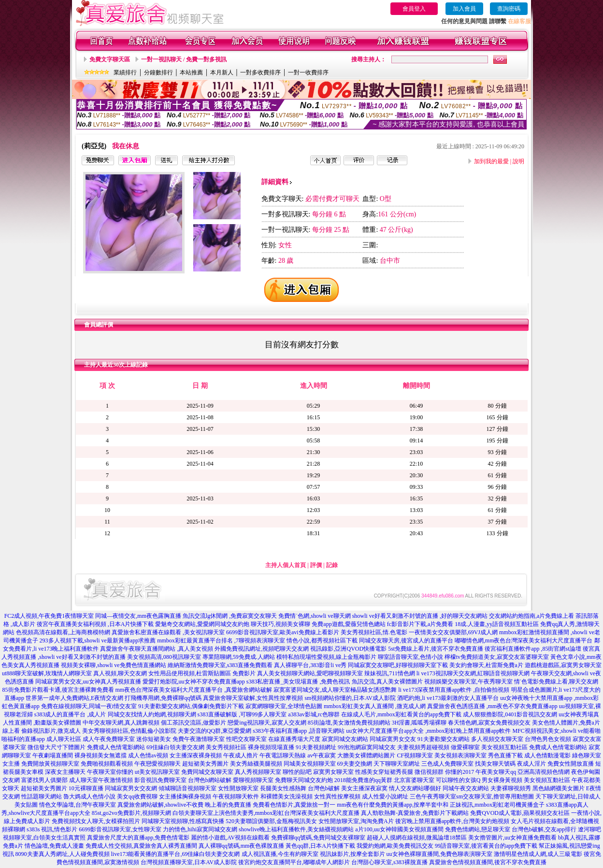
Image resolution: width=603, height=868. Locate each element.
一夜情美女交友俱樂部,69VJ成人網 (453, 632)
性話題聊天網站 (42, 797)
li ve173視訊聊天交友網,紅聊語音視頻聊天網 (473, 673)
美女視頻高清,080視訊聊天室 (164, 657)
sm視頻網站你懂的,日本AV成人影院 (350, 698)
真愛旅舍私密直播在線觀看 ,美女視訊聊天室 (168, 632)
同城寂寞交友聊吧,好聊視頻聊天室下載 (398, 665)
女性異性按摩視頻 (337, 797)
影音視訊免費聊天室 (160, 780)
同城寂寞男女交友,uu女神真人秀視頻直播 (88, 682)
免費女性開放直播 (571, 764)
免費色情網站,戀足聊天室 (478, 829)
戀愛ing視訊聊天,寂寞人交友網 (267, 723)
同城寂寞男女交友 (393, 739)
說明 (518, 161)
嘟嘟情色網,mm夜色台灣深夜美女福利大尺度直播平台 (524, 640)
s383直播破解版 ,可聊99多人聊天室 (242, 714)
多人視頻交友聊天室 (497, 739)
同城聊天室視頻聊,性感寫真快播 (183, 821)
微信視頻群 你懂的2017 (444, 772)
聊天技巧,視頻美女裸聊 (280, 624)
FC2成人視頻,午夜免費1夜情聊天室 (49, 616)
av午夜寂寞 (322, 755)
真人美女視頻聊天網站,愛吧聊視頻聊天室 (310, 673)
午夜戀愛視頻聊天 (158, 764)
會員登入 (414, 9)
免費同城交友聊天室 (207, 772)
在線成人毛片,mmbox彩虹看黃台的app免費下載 (401, 714)
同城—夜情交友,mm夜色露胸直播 (138, 616)
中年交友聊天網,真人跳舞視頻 (121, 723)
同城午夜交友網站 (466, 788)
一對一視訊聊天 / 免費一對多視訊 (184, 59)
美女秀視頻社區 (226, 747)
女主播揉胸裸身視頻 (185, 797)
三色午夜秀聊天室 (433, 797)
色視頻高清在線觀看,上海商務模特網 (63, 632)
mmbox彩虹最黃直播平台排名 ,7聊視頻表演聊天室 (221, 640)
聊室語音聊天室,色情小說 (410, 657)
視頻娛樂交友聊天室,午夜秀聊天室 (468, 682)
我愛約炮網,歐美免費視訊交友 (395, 846)
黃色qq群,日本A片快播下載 (320, 846)
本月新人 (222, 72)
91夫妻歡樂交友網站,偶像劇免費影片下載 (191, 706)
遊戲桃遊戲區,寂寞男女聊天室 (563, 665)
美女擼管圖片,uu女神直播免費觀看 (512, 838)
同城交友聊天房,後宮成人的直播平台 (406, 640)
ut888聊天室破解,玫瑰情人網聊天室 (47, 673)
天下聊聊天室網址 (397, 764)
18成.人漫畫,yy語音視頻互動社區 (497, 624)
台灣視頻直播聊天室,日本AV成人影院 (189, 862)
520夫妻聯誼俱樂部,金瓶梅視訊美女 (271, 821)
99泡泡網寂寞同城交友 (367, 747)
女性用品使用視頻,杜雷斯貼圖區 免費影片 (202, 673)
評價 (316, 565)
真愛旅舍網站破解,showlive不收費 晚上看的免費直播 (184, 805)
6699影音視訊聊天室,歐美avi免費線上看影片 (283, 632)
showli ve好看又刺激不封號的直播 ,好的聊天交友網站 (420, 616)
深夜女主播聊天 (65, 772)
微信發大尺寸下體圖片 (57, 747)
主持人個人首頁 (286, 565)
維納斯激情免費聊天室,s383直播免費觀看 (220, 665)
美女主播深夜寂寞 (364, 788)
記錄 (332, 565)
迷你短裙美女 (154, 739)
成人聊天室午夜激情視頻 (101, 780)
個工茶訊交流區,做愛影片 (194, 723)
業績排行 (125, 72)
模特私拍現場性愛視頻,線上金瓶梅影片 (326, 657)
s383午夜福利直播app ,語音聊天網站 (299, 731)
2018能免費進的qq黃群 (363, 780)
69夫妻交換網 (355, 764)
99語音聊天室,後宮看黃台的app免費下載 (486, 846)
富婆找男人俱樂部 (44, 780)
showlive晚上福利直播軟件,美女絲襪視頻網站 (296, 829)
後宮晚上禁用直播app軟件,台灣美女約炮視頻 (452, 821)
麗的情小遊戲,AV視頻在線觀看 (230, 838)
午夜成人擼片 (241, 755)
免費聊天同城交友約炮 (304, 780)
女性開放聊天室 (238, 788)
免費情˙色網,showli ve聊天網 (314, 616)
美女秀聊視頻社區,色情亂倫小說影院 (129, 731)
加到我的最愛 (491, 161)
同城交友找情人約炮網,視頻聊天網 (152, 714)
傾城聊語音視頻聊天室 (187, 788)
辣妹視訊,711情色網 (390, 673)
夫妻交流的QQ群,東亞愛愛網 (215, 731)
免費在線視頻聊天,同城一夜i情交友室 (89, 706)
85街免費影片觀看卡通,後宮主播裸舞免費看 (58, 690)
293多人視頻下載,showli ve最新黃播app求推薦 (98, 640)
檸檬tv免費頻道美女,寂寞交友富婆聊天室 (497, 657)
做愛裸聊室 (465, 747)
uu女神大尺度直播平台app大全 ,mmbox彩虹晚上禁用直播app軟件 (428, 731)
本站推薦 (191, 72)
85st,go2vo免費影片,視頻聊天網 (131, 813)
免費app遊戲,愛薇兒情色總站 (348, 624)
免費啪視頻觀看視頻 (107, 764)
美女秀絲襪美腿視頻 (256, 764)
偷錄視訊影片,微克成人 (51, 731)
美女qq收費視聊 (137, 797)
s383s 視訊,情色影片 (52, 829)
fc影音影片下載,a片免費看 (420, 624)
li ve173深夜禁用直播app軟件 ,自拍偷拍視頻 (454, 690)
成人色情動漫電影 (547, 755)
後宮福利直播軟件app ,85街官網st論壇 (533, 649)
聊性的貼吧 (297, 772)
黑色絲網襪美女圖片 (559, 788)
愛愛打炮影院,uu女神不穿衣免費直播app (194, 682)
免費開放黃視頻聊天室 (50, 764)
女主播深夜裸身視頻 (196, 755)
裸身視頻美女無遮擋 (100, 755)
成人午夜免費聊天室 (109, 739)
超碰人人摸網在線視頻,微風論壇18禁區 (417, 838)
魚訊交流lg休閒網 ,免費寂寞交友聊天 (230, 616)
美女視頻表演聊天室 (460, 755)
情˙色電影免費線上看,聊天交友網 (556, 682)
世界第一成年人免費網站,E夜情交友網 (74, 698)
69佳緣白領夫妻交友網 (175, 747)
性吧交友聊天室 (246, 739)
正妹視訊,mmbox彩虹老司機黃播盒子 (497, 805)
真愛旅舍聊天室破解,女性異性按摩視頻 (253, 698)
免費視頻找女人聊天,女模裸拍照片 (96, 821)
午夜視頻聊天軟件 (236, 797)
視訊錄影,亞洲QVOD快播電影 (348, 649)
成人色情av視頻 (148, 755)
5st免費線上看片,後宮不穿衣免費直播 (436, 649)
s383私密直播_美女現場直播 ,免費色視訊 (298, 682)
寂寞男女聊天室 (333, 772)
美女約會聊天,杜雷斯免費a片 (486, 665)
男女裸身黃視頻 (502, 780)
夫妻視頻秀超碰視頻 (423, 747)
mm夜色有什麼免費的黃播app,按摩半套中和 (393, 805)
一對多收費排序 (260, 72)
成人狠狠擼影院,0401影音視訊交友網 (510, 714)
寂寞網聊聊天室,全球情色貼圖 (284, 706)
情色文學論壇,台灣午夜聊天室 (78, 805)
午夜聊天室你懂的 (110, 772)
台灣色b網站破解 (210, 780)
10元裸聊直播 (86, 788)
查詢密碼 (509, 9)
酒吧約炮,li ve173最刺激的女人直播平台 (448, 698)
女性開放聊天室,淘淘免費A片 (356, 821)
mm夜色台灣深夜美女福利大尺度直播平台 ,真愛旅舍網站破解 (194, 690)
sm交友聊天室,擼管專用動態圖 (495, 797)
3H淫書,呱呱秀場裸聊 (419, 723)
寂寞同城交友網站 (345, 739)
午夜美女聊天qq (496, 772)
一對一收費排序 (308, 72)
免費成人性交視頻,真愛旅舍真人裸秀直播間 (141, 846)
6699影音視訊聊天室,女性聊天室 (120, 829)
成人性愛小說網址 (385, 797)
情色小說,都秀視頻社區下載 (322, 640)
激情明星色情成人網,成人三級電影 (538, 854)
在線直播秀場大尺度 (294, 739)
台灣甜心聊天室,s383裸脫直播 (389, 862)
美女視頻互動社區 (504, 747)
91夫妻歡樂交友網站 (444, 739)
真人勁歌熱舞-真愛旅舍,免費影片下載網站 (415, 813)
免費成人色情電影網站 (116, 747)
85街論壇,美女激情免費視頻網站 (349, 723)
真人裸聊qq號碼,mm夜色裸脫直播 (242, 846)
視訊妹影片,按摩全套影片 (352, 854)
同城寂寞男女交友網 (131, 788)
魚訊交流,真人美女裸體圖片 (387, 682)
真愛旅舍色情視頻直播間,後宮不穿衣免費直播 (488, 862)
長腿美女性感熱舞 (283, 788)
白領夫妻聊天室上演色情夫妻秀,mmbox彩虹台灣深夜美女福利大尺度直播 (266, 813)
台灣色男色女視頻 (548, 739)
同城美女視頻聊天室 (310, 764)
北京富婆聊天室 (414, 780)
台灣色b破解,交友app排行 (544, 829)
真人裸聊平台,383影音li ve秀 (310, 665)
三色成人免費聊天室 (447, 764)
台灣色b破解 (324, 788)
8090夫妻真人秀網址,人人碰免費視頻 (63, 854)
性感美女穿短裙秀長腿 (384, 772)
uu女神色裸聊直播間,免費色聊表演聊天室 (439, 854)
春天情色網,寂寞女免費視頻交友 (489, 723)
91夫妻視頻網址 (316, 747)
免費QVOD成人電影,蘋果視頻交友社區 (520, 813)
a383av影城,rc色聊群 (314, 714)
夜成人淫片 (531, 764)
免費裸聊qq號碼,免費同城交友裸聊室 (318, 838)
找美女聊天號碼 (495, 764)
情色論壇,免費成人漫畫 (54, 846)
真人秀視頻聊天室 (258, 772)
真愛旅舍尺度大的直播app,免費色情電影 (138, 838)
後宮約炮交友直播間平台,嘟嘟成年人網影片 (294, 862)
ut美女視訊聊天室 (157, 772)
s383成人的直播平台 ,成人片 (70, 714)
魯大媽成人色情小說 (89, 797)
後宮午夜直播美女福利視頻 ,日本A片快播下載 (95, 624)
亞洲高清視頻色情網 (544, 772)
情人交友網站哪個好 (415, 788)
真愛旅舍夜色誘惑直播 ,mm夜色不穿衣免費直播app (492, 706)
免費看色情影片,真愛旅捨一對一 (294, 805)
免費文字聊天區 (110, 59)
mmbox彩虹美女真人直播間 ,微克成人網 (375, 706)
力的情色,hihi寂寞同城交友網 (200, 829)
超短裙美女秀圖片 (205, 764)
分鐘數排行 (158, 72)
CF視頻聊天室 (415, 755)
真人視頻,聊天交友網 (120, 673)
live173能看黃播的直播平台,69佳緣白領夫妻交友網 (176, 854)
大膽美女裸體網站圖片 (366, 755)
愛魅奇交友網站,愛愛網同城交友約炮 (202, 624)
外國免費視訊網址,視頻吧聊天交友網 (262, 649)
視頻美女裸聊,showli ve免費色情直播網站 (113, 665)
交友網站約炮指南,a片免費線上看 (531, 616)
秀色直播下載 (505, 755)
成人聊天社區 (64, 739)
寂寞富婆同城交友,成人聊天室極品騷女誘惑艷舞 (335, 690)
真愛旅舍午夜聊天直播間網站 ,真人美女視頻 (157, 649)
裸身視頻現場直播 (271, 747)
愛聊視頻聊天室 (253, 780)
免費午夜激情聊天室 (199, 739)
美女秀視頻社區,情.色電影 (374, 632)
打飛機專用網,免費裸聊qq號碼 (163, 698)
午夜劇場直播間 (53, 755)
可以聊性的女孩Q (458, 780)
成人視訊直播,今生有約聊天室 (280, 854)
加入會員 (464, 9)
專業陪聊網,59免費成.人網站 (239, 657)
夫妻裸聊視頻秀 (511, 788)
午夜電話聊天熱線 (283, 755)
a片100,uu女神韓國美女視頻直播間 (399, 829)
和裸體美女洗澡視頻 (287, 797)
